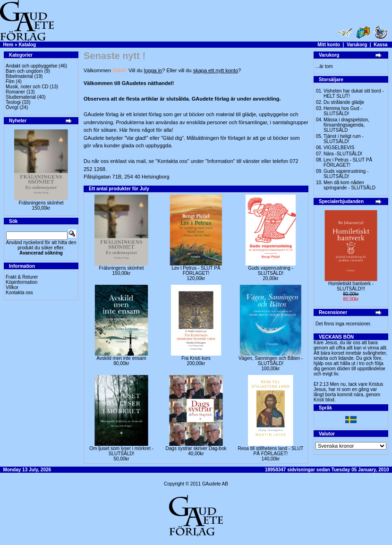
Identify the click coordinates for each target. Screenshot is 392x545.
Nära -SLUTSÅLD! (343, 154)
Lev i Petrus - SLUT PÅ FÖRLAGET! (196, 271)
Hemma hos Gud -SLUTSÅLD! (343, 111)
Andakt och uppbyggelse (32, 66)
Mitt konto (329, 45)
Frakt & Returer (22, 277)
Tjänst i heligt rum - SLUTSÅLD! (344, 139)
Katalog (27, 45)
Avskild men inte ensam (121, 358)
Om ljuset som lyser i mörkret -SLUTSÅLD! (121, 451)
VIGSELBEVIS (339, 148)
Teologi (13, 102)
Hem (9, 45)
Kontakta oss (19, 293)
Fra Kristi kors (196, 358)
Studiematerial (21, 97)
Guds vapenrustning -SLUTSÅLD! (271, 271)
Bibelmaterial (19, 76)
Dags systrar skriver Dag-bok (196, 448)
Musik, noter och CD (27, 87)
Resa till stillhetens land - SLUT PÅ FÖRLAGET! (271, 451)
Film (10, 81)
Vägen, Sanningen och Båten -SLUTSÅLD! (271, 361)
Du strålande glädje (344, 102)
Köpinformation (21, 282)
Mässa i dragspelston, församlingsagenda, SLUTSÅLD (346, 125)
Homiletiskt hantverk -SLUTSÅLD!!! (351, 286)
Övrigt (12, 107)
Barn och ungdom (24, 71)
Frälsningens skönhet (41, 203)
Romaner (15, 92)
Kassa (380, 45)
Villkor (12, 287)
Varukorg (357, 45)
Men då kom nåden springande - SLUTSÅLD (349, 185)
